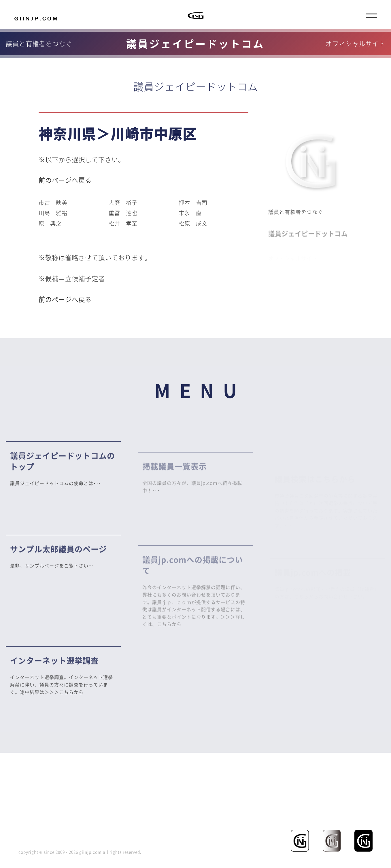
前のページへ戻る (65, 180)
